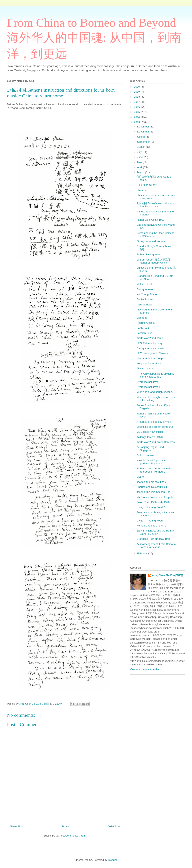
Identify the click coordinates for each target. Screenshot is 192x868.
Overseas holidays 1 (148, 387)
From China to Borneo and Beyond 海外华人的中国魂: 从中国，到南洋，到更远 (94, 38)
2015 (137, 112)
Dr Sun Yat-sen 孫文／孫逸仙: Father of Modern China (154, 261)
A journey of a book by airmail (153, 422)
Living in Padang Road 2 (151, 507)
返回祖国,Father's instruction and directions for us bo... (155, 205)
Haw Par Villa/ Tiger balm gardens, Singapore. (151, 462)
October (142, 137)
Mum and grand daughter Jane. (154, 392)
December (144, 127)
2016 (137, 107)
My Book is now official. (150, 432)
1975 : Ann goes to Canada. (152, 353)
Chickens (142, 190)
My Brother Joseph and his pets (155, 497)
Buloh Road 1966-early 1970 (153, 502)
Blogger (112, 860)
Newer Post (17, 826)
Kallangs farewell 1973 (149, 437)
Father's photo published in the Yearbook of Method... (154, 470)
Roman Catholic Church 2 (151, 526)
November (144, 132)
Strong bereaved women (151, 241)
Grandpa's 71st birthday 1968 (153, 539)
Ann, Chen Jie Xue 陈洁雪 (168, 575)
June (140, 157)
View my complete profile (144, 669)
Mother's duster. (146, 284)
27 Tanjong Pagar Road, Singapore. (150, 449)
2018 (137, 97)
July (140, 152)
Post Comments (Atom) (73, 836)
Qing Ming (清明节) (147, 185)
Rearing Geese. (145, 323)
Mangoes (142, 318)
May (140, 162)
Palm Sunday (144, 305)
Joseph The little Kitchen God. (154, 492)
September (144, 142)
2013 (137, 122)
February (143, 553)
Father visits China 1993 (150, 220)
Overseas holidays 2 (148, 382)
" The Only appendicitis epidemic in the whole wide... (155, 375)
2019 (137, 92)
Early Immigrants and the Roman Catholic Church (155, 532)
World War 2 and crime (150, 338)
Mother (140, 477)
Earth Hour (143, 328)
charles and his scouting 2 (151, 482)
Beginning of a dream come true (155, 427)
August (142, 147)
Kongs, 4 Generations (149, 363)
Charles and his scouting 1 (152, 487)
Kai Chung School (147, 294)
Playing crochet (145, 368)
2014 (137, 117)
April (140, 167)
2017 (137, 102)
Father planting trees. (149, 254)
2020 (137, 87)
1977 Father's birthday (149, 343)
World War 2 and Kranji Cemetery (156, 442)
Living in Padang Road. (150, 521)
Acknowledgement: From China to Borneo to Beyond (156, 546)
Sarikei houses (145, 299)
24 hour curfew (145, 455)
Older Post (114, 826)
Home (66, 826)
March (141, 172)
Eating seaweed (146, 289)
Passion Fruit (144, 333)
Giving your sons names (150, 348)
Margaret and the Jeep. (150, 358)
